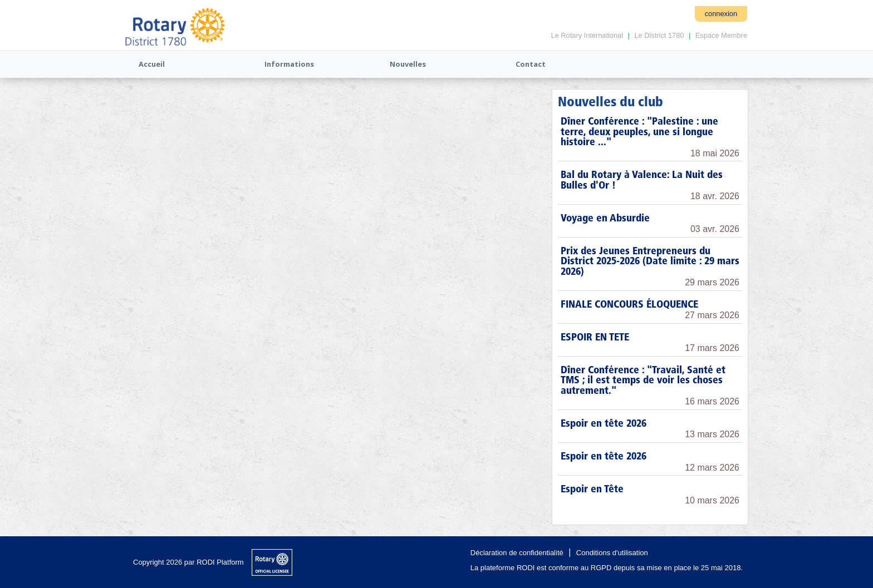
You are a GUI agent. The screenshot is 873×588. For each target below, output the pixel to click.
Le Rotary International (587, 35)
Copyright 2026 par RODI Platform (188, 562)
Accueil (152, 64)
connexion (721, 14)
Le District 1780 (659, 35)
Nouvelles (408, 64)
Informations (289, 64)
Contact (531, 64)
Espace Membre (721, 35)
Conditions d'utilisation (612, 553)
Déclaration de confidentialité (517, 553)
